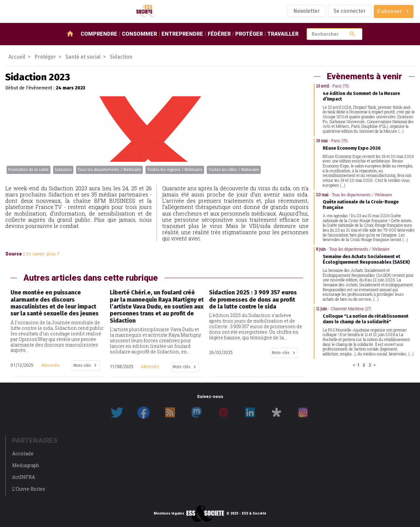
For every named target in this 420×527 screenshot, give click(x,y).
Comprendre (99, 34)
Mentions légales (169, 514)
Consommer (139, 34)
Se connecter (350, 11)
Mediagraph (26, 465)
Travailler (283, 34)
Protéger (249, 34)
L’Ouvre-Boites (29, 489)
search (352, 34)
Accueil (17, 57)
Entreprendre (182, 34)
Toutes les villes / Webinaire (234, 170)
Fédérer (219, 34)
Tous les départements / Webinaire (109, 170)
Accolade (23, 453)
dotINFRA (24, 477)
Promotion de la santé (29, 170)
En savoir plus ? (43, 254)
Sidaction (63, 170)
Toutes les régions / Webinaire (175, 170)
